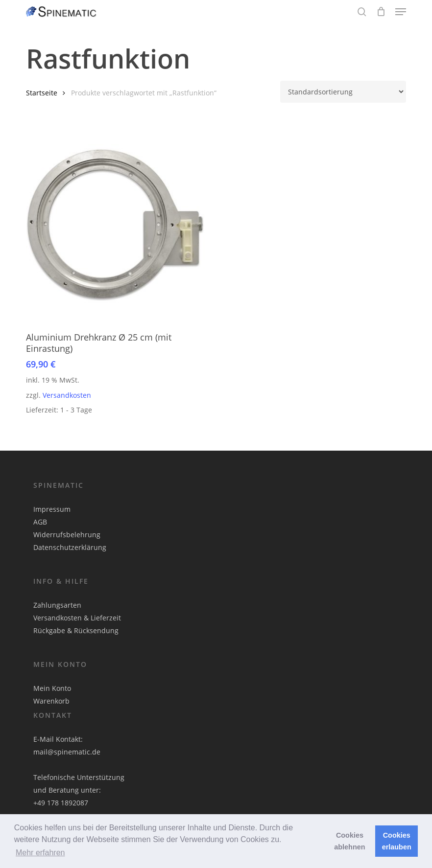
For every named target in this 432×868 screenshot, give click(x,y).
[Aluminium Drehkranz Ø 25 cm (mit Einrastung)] (117, 226)
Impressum (52, 509)
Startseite (42, 93)
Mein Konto (52, 688)
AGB (40, 522)
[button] (401, 12)
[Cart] (381, 12)
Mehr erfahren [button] (40, 853)
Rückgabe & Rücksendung (76, 630)
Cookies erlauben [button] (397, 841)
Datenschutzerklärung (70, 547)
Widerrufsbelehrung (67, 535)
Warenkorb (51, 701)
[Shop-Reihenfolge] (343, 92)
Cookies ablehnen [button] (349, 841)
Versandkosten (67, 395)
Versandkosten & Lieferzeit (77, 618)
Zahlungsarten (57, 605)
